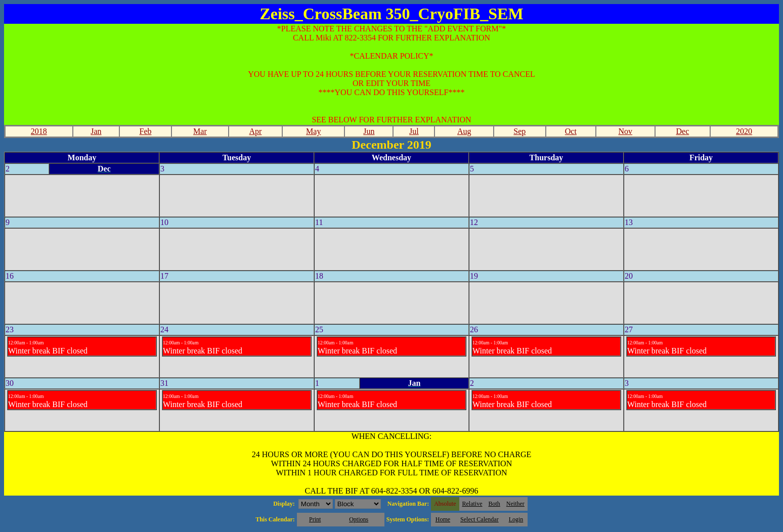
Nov (626, 131)
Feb (145, 131)
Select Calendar (480, 519)
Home (443, 519)
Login (516, 519)
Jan (96, 131)
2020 (744, 131)
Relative (472, 504)
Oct (571, 131)
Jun (369, 131)
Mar (200, 131)
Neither (515, 504)
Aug (464, 131)
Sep (519, 131)
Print (315, 519)
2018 (39, 131)
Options (359, 519)
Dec (682, 131)
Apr (256, 131)
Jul (414, 131)
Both (494, 504)
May (313, 131)
